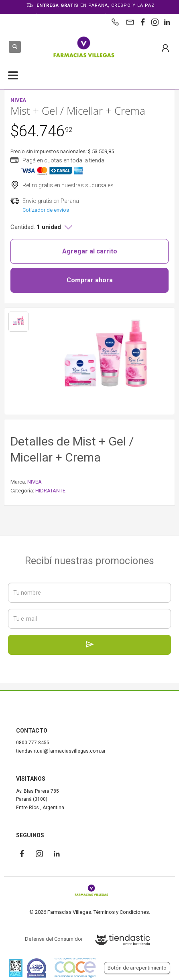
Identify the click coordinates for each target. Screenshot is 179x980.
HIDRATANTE (50, 491)
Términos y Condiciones (121, 912)
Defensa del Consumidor (54, 939)
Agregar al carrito (90, 251)
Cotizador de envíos (46, 210)
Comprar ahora (90, 280)
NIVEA (35, 482)
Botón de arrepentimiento (137, 968)
